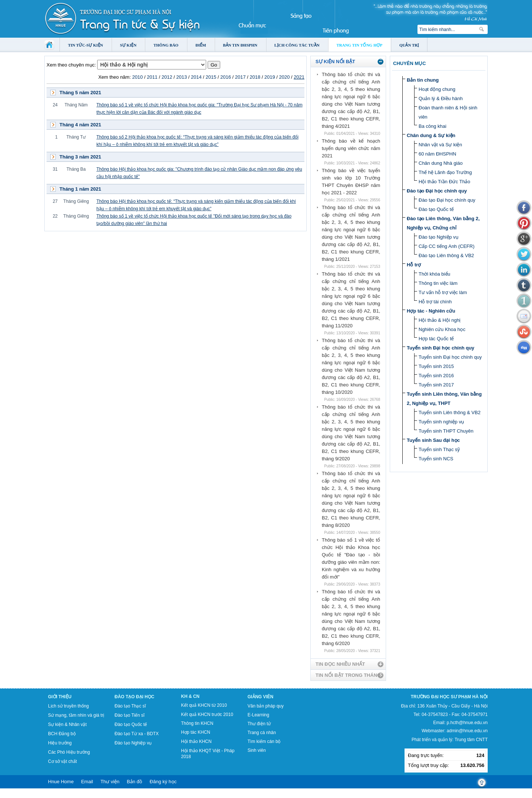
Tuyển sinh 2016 (436, 376)
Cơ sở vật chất (62, 761)
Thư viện (110, 782)
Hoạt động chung (437, 89)
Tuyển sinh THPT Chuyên (446, 431)
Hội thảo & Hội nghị (439, 320)
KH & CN (190, 696)
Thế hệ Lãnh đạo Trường (445, 172)
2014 (196, 77)
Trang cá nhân (262, 733)
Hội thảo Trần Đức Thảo (444, 182)
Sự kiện (128, 45)
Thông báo (166, 45)
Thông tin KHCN (197, 723)
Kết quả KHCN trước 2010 (207, 715)
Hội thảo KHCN (196, 741)
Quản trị (409, 45)
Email (87, 782)
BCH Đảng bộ (62, 734)
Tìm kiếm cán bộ (264, 741)
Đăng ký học (163, 782)
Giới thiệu (60, 697)
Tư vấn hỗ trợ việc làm (443, 292)
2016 (226, 77)
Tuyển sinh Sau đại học (433, 440)
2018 (255, 77)
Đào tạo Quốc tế (436, 209)
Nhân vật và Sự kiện (440, 145)
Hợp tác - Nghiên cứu (431, 311)
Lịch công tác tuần (297, 45)
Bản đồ (134, 782)
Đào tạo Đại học (134, 697)
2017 (240, 77)
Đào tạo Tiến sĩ (129, 715)
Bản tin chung (423, 80)
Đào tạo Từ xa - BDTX (137, 734)
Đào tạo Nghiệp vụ (439, 237)
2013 (182, 77)
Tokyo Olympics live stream (27, 795)
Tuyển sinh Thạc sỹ (439, 449)
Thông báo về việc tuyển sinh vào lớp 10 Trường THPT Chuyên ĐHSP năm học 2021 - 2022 (351, 182)
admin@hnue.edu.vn (467, 731)
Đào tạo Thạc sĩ (130, 706)
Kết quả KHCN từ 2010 (204, 705)
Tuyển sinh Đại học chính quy (441, 348)
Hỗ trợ (414, 265)
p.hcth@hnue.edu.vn (467, 723)
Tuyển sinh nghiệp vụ (441, 422)
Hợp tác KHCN (196, 732)
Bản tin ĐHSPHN (240, 45)
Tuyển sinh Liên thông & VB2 (450, 412)
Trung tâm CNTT (471, 740)
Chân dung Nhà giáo (441, 163)
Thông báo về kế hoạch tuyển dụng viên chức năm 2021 (351, 148)
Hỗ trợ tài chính (435, 302)
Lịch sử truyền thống (68, 706)
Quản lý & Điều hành (441, 98)
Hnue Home (61, 782)
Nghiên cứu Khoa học (442, 329)
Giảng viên (260, 697)
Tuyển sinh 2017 (436, 385)
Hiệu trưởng (60, 743)
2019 (270, 77)
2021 (299, 77)
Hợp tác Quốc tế (436, 339)
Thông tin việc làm (438, 283)
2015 (211, 77)
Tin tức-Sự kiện (86, 45)
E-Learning (258, 715)
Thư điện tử (259, 724)
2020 (284, 77)
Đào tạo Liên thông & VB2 (446, 255)
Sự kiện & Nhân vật (67, 724)
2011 (152, 77)
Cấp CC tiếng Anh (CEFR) (446, 246)
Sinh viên (257, 750)
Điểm (201, 45)
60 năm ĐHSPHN (437, 154)
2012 (167, 77)
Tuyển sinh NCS (436, 459)
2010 (138, 77)
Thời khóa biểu (434, 274)
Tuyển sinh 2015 (436, 366)
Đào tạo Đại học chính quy (437, 191)
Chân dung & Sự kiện (431, 135)
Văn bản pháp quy (266, 706)
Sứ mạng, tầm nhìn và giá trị (76, 715)
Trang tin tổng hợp (359, 45)
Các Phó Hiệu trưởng (69, 752)
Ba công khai (432, 126)
